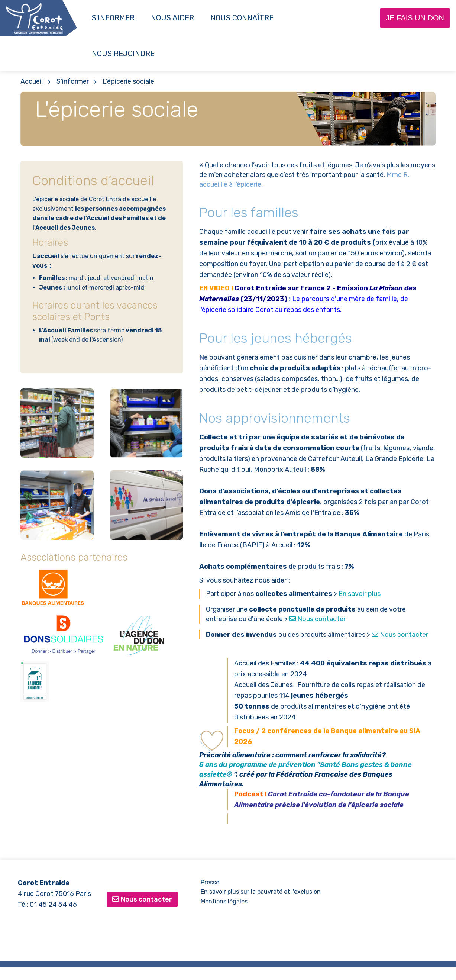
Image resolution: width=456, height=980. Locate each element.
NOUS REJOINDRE (123, 54)
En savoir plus (360, 594)
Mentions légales (224, 901)
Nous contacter (318, 619)
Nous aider (172, 18)
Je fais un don (415, 18)
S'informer (113, 18)
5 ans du (214, 765)
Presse (210, 882)
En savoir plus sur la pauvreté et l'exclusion (261, 892)
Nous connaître (242, 18)
